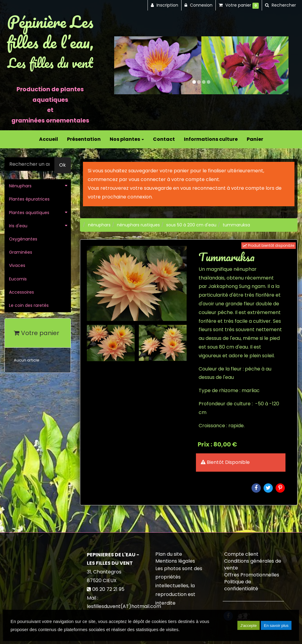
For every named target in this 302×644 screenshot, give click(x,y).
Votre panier (37, 333)
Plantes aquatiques (29, 213)
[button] (123, 65)
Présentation (84, 139)
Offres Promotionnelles (252, 575)
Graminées (21, 252)
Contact (164, 139)
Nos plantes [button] (127, 139)
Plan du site (169, 554)
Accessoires (21, 292)
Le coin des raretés (29, 305)
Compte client (241, 554)
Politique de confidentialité (241, 585)
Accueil (49, 139)
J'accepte (249, 626)
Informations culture (211, 139)
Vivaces (17, 265)
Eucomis (18, 279)
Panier (255, 139)
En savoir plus (276, 626)
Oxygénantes (23, 239)
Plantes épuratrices (29, 199)
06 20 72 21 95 (108, 589)
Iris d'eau (18, 226)
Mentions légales (175, 561)
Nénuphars (20, 186)
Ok (63, 165)
